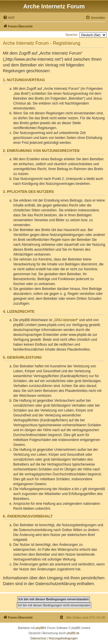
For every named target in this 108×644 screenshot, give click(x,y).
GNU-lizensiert (66, 320)
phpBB (40, 628)
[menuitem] (9, 18)
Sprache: (72, 35)
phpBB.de (73, 633)
